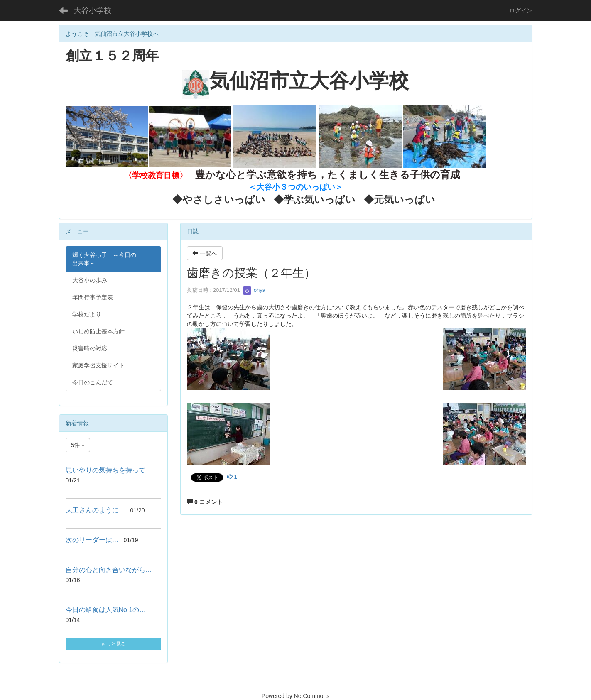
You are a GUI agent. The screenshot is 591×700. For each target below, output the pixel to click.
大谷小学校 (93, 10)
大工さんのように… (96, 510)
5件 (78, 445)
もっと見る (113, 644)
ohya (254, 290)
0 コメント (205, 502)
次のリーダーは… (92, 540)
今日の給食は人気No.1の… (106, 610)
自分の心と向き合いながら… (109, 570)
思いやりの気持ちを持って (105, 470)
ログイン (521, 10)
